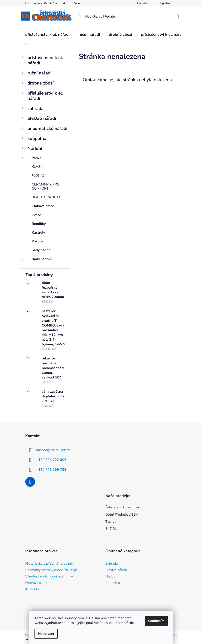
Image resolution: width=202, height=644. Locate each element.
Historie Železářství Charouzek (45, 3)
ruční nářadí (36, 73)
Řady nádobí (36, 260)
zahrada (32, 109)
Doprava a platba (38, 583)
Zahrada (111, 564)
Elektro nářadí (116, 570)
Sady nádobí (42, 250)
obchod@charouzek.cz (53, 450)
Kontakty (32, 589)
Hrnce (36, 215)
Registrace (166, 3)
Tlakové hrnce (43, 206)
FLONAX (38, 176)
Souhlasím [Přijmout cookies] (156, 621)
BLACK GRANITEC (46, 197)
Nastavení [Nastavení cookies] (46, 634)
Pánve (31, 159)
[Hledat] (101, 16)
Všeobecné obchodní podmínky (49, 576)
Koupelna (113, 583)
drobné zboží (37, 84)
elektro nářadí (38, 119)
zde (131, 623)
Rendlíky (39, 224)
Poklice (37, 241)
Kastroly (38, 233)
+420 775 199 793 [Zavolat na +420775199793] (51, 470)
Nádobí (31, 149)
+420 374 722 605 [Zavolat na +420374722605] (51, 460)
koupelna (34, 139)
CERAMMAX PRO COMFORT (46, 186)
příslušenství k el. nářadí (42, 60)
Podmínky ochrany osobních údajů (51, 570)
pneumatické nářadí (44, 129)
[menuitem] (47, 34)
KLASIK (38, 167)
